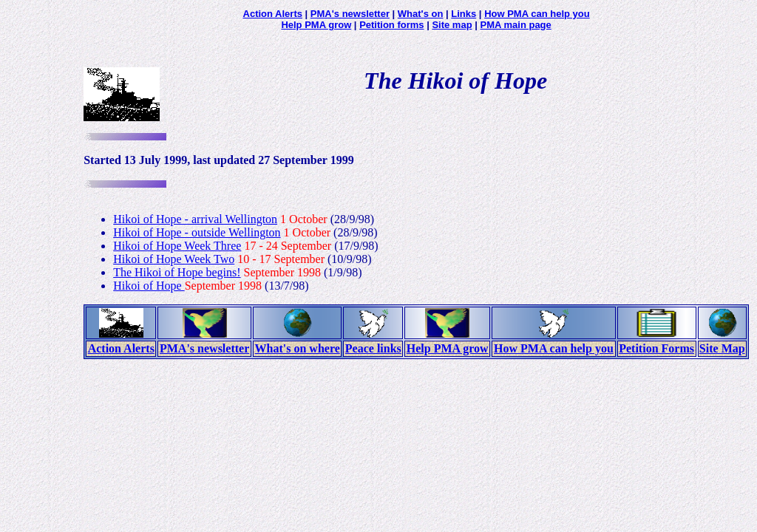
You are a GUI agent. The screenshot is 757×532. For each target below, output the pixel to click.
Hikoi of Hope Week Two (174, 259)
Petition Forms (656, 348)
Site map (452, 25)
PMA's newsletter (350, 14)
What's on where (298, 348)
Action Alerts (273, 14)
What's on (421, 14)
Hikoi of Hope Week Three (177, 246)
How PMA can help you (537, 14)
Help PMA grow (316, 25)
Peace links (373, 348)
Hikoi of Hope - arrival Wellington (195, 219)
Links (464, 14)
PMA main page (515, 25)
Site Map (722, 348)
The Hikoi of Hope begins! (177, 272)
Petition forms (391, 25)
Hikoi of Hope (149, 286)
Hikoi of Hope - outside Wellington (197, 232)
